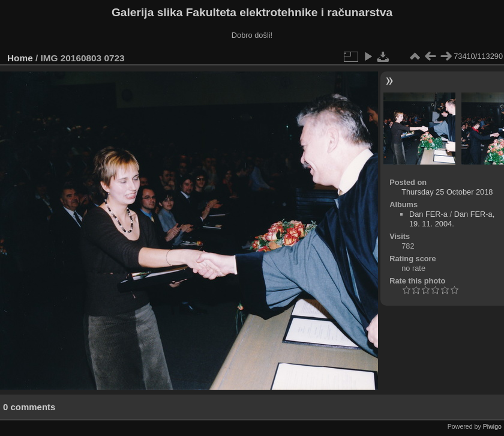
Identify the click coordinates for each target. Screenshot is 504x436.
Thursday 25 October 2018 (447, 192)
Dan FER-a (428, 214)
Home (20, 58)
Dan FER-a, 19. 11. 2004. (452, 219)
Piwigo (492, 426)
